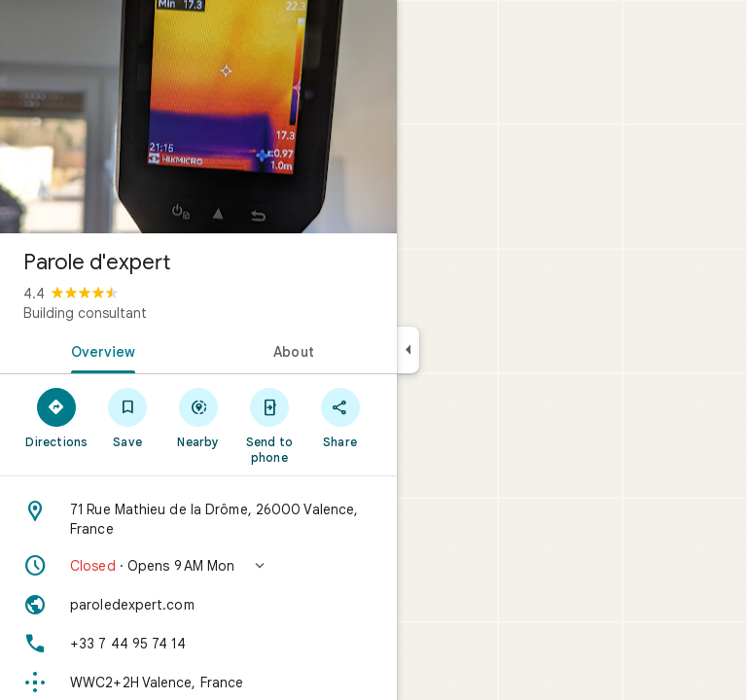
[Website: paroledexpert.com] (198, 605)
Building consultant (85, 313)
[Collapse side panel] (408, 350)
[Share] (340, 417)
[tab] (99, 350)
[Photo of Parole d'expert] (198, 117)
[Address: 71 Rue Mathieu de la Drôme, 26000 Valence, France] (198, 519)
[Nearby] (199, 417)
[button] (198, 566)
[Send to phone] (269, 425)
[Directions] (57, 417)
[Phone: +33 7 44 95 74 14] (198, 644)
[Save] (128, 417)
